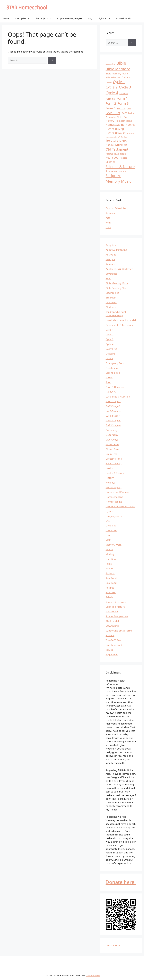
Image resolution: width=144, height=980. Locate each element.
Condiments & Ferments (119, 325)
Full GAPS (111, 392)
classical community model (121, 320)
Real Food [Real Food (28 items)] (112, 158)
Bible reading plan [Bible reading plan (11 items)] (113, 77)
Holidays (110, 483)
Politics (110, 569)
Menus (109, 549)
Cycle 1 (110, 330)
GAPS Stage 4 (113, 416)
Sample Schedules (116, 602)
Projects (110, 573)
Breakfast (111, 298)
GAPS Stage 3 (113, 411)
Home (6, 18)
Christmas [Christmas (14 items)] (126, 77)
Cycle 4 (110, 344)
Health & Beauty (115, 473)
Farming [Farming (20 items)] (110, 99)
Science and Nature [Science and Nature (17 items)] (116, 171)
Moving (110, 554)
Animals (110, 264)
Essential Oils (113, 373)
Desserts (110, 354)
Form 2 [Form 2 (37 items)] (111, 103)
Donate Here (113, 946)
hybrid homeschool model (120, 506)
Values (109, 650)
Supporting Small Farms (119, 631)
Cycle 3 (110, 339)
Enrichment (112, 368)
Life (108, 521)
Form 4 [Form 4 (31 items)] (111, 108)
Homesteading (114, 502)
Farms (109, 377)
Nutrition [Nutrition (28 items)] (121, 145)
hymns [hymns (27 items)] (130, 125)
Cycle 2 (110, 335)
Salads (109, 597)
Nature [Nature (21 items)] (110, 145)
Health (109, 468)
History (110, 478)
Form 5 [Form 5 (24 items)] (121, 108)
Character (111, 302)
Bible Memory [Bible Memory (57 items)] (118, 69)
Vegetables (112, 654)
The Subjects (45, 18)
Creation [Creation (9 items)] (109, 82)
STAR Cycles (23, 18)
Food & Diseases (115, 387)
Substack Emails (124, 18)
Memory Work (114, 545)
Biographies (112, 293)
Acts (108, 218)
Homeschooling (114, 497)
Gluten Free (112, 444)
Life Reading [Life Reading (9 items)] (122, 137)
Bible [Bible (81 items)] (121, 63)
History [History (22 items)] (110, 121)
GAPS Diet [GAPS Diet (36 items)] (113, 113)
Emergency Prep (115, 363)
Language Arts (114, 516)
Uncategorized (114, 645)
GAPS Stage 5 (113, 420)
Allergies (110, 259)
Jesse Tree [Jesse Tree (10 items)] (131, 133)
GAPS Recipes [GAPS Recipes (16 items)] (129, 113)
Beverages (111, 274)
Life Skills (111, 526)
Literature (111, 530)
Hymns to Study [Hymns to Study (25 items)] (116, 133)
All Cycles (111, 255)
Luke (108, 227)
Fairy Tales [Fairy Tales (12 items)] (124, 94)
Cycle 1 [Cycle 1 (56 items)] (119, 82)
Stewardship (112, 626)
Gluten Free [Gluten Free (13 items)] (122, 117)
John (108, 223)
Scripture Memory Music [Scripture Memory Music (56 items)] (118, 178)
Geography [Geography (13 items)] (111, 117)
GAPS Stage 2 (113, 406)
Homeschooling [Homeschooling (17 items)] (124, 121)
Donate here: (121, 882)
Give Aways (112, 440)
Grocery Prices (114, 459)
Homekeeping (113, 487)
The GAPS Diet (114, 640)
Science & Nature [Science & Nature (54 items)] (120, 167)
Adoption (111, 245)
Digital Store (104, 18)
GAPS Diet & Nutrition (118, 397)
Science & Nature (115, 607)
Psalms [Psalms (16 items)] (109, 154)
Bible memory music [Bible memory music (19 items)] (117, 74)
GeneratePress (93, 976)
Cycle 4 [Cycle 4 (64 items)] (112, 93)
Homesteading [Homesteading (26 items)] (115, 125)
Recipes (110, 588)
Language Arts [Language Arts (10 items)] (111, 137)
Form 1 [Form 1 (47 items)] (122, 98)
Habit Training (114, 463)
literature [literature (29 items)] (112, 140)
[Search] (52, 60)
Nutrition (111, 559)
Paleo (109, 564)
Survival (110, 635)
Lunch (109, 535)
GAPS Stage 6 (113, 425)
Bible (108, 278)
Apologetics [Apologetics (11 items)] (110, 64)
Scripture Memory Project (69, 18)
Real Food (111, 578)
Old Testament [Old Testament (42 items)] (117, 149)
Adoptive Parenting (116, 250)
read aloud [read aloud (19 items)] (120, 154)
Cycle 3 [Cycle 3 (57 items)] (125, 87)
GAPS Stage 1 (113, 401)
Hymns (110, 511)
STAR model (112, 621)
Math (109, 540)
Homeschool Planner (117, 492)
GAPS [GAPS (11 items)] (129, 109)
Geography (112, 435)
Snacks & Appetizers (117, 616)
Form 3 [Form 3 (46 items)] (123, 103)
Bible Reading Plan (116, 288)
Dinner (109, 358)
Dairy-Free (111, 349)
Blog (90, 18)
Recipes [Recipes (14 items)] (124, 158)
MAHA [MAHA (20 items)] (123, 141)
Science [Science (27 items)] (111, 162)
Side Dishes (112, 611)
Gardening (112, 430)
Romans (110, 213)
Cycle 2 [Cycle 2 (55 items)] (112, 87)
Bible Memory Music (117, 283)
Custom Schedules (116, 208)
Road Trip (111, 592)
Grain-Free (112, 454)
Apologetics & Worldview (120, 269)
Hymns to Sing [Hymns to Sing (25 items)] (115, 129)
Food (108, 382)
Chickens (111, 307)
